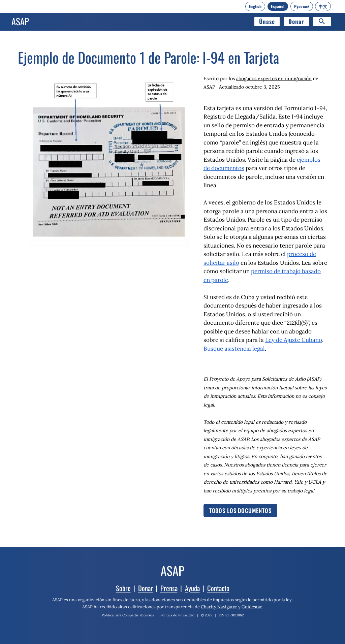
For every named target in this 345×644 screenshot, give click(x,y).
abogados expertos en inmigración (274, 78)
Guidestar (252, 607)
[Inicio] (20, 22)
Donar (296, 21)
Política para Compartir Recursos (128, 615)
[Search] (322, 22)
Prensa (169, 588)
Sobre (123, 588)
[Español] (278, 6)
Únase (267, 21)
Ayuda (192, 588)
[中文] (323, 6)
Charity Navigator (219, 607)
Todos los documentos (240, 510)
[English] (255, 6)
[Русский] (302, 6)
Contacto (218, 588)
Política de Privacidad (177, 615)
